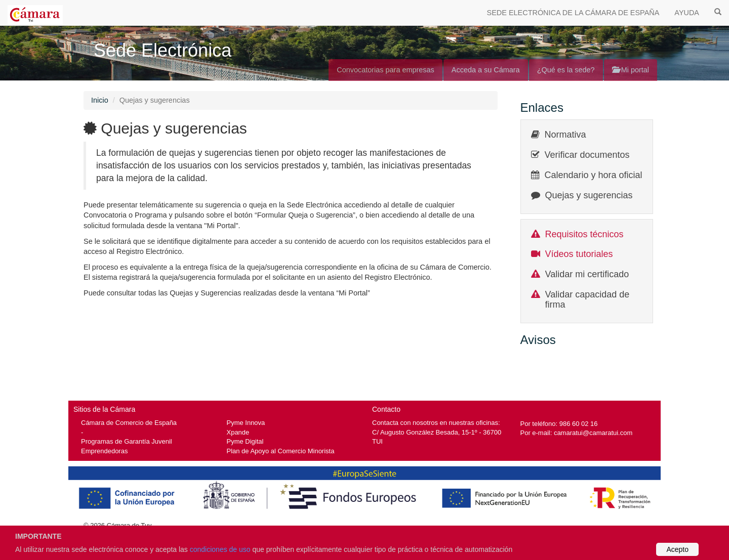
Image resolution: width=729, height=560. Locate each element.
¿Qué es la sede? (566, 70)
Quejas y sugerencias (589, 195)
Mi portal (631, 70)
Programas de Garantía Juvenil (127, 441)
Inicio (100, 100)
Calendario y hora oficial (594, 175)
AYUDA (687, 13)
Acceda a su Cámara (486, 70)
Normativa (565, 135)
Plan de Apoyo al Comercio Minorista (281, 451)
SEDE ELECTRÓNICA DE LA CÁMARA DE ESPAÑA (573, 13)
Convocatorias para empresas (386, 70)
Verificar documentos (587, 155)
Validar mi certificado (587, 274)
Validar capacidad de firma (588, 299)
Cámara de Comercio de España (129, 423)
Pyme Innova (246, 423)
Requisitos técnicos (584, 234)
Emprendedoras (104, 451)
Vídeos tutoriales (579, 254)
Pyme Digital (245, 441)
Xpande (238, 432)
